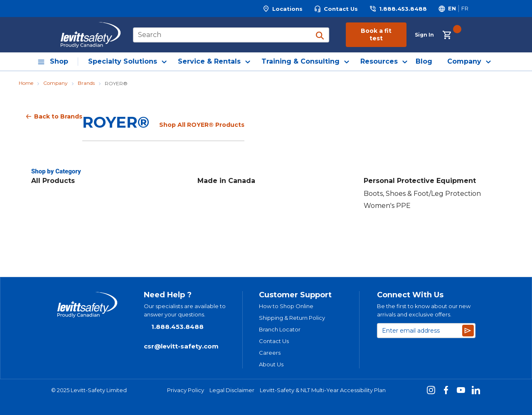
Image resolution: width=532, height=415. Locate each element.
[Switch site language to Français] (465, 9)
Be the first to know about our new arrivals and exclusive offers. (424, 310)
